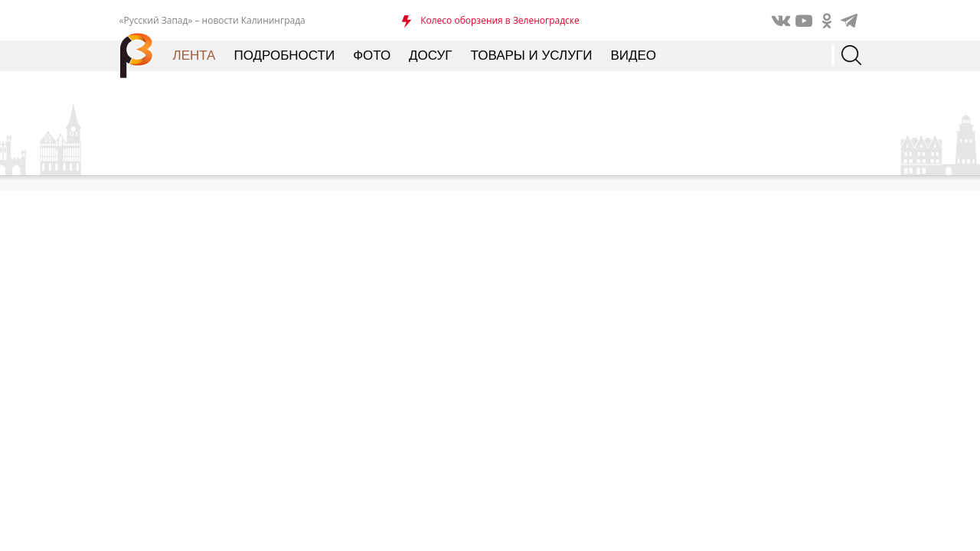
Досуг (430, 55)
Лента (194, 55)
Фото (372, 55)
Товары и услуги (532, 55)
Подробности (284, 55)
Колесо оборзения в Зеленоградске (500, 20)
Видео (633, 55)
